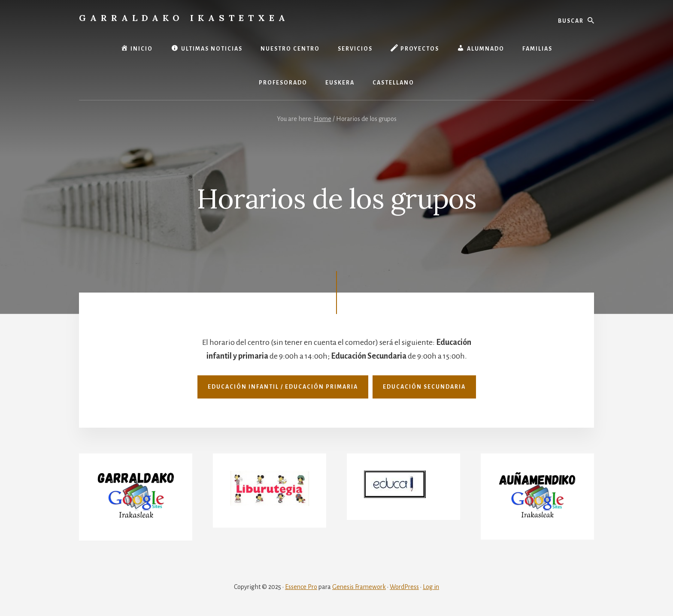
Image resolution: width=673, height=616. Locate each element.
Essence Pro (301, 587)
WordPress (404, 587)
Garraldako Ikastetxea (184, 18)
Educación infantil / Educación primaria (283, 387)
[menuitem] (340, 83)
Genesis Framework (359, 587)
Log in (431, 587)
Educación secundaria (424, 387)
